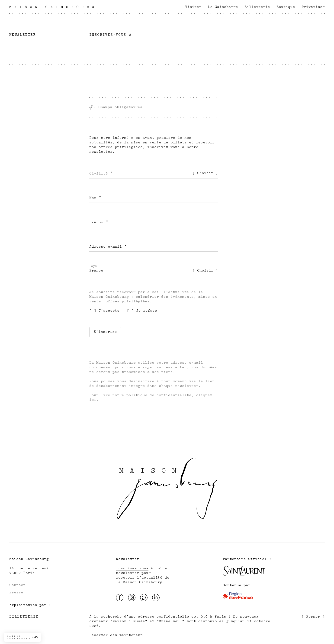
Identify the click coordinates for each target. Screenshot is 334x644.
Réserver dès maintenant (116, 635)
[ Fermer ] (313, 616)
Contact (17, 585)
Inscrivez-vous (132, 568)
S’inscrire (105, 332)
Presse (16, 592)
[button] (22, 637)
